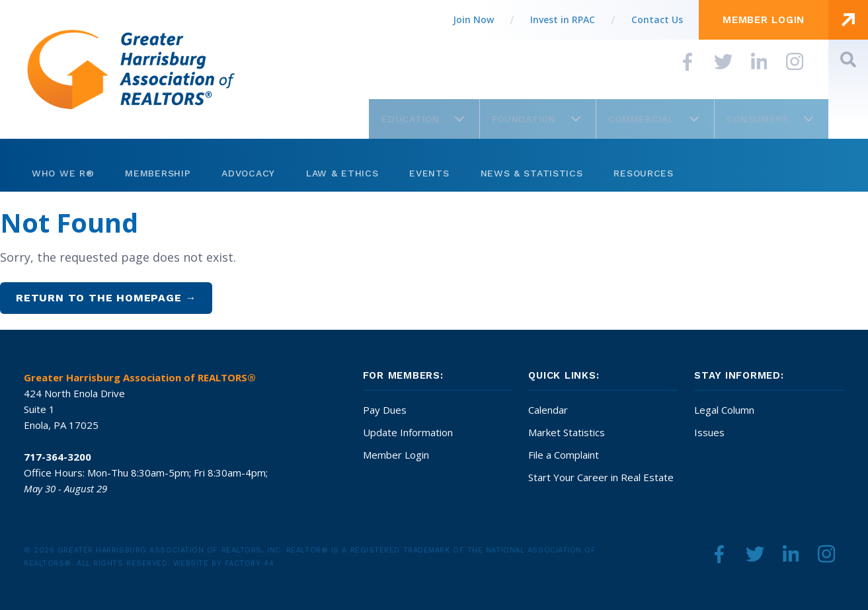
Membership (158, 173)
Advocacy (248, 173)
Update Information (408, 432)
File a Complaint (564, 455)
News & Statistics (532, 173)
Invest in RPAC (563, 19)
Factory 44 (250, 563)
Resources (643, 173)
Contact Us (657, 19)
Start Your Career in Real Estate (601, 477)
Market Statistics (567, 432)
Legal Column (724, 410)
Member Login (396, 455)
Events (429, 173)
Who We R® (63, 173)
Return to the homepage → (106, 298)
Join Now (473, 19)
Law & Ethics (342, 173)
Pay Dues (385, 410)
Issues (709, 432)
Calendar (548, 410)
